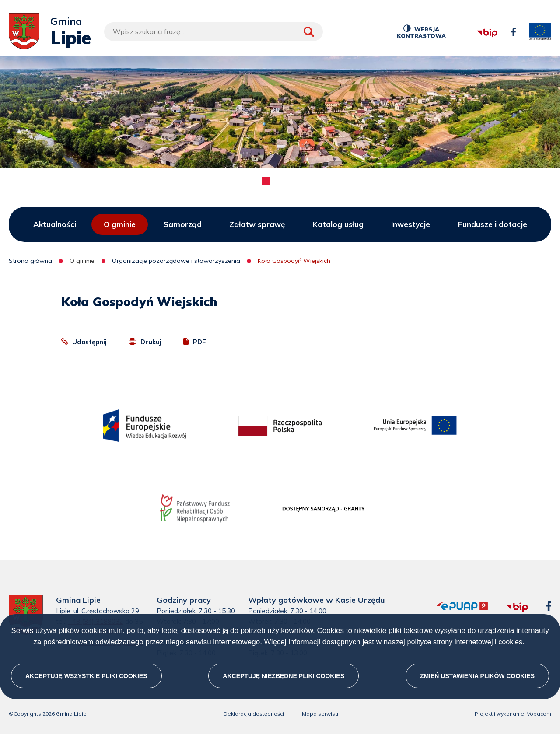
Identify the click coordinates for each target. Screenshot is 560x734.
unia (540, 32)
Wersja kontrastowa (421, 32)
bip (476, 22)
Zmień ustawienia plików (477, 676)
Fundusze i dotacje (493, 224)
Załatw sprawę (257, 224)
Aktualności (55, 224)
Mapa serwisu (320, 714)
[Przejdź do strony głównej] (24, 32)
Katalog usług (338, 224)
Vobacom (539, 714)
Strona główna (30, 261)
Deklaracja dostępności (254, 714)
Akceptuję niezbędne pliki (283, 676)
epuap (437, 602)
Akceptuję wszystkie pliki (86, 676)
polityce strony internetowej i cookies (465, 642)
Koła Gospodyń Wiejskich (294, 261)
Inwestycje (411, 224)
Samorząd (183, 224)
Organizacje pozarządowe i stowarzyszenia (176, 261)
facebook (512, 28)
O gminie (120, 224)
